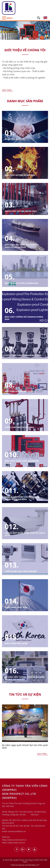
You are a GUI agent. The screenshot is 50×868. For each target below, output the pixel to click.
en (45, 18)
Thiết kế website (18, 865)
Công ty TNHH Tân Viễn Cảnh (35, 861)
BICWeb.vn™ (34, 865)
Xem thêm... (7, 90)
